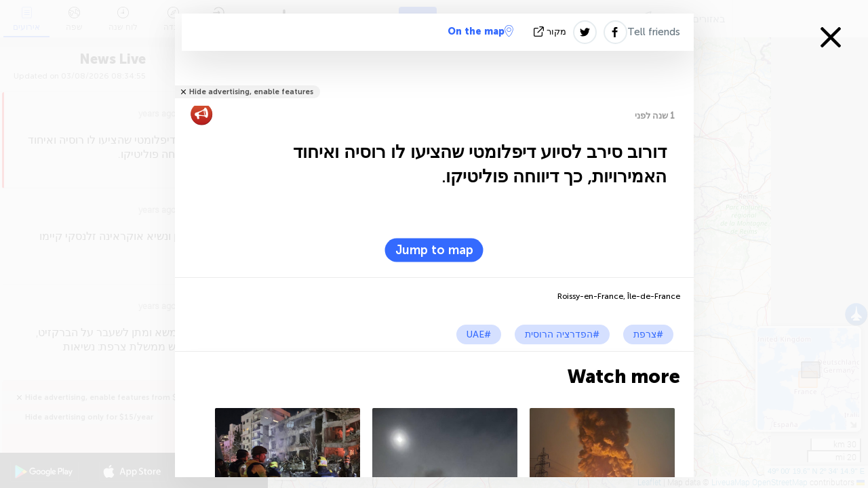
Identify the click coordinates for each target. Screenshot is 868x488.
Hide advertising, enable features (251, 92)
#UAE (479, 334)
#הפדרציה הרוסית (562, 334)
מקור (551, 32)
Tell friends (654, 32)
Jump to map (434, 250)
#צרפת (648, 334)
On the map (480, 31)
